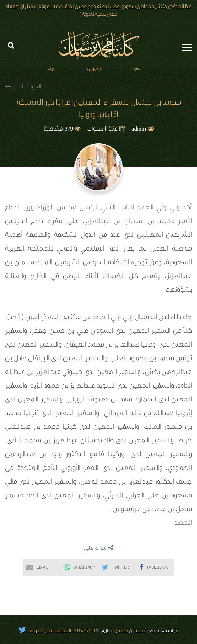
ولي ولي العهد (158, 208)
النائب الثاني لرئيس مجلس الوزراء (85, 208)
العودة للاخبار (23, 87)
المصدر (182, 524)
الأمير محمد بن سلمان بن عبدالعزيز (138, 222)
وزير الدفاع (19, 208)
